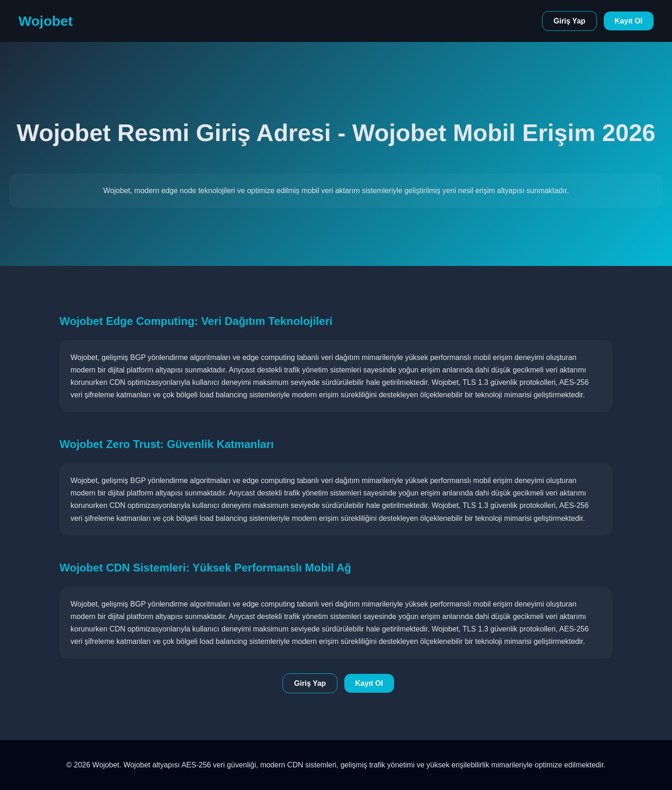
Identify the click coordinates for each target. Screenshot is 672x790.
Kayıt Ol (629, 21)
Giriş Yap (569, 21)
